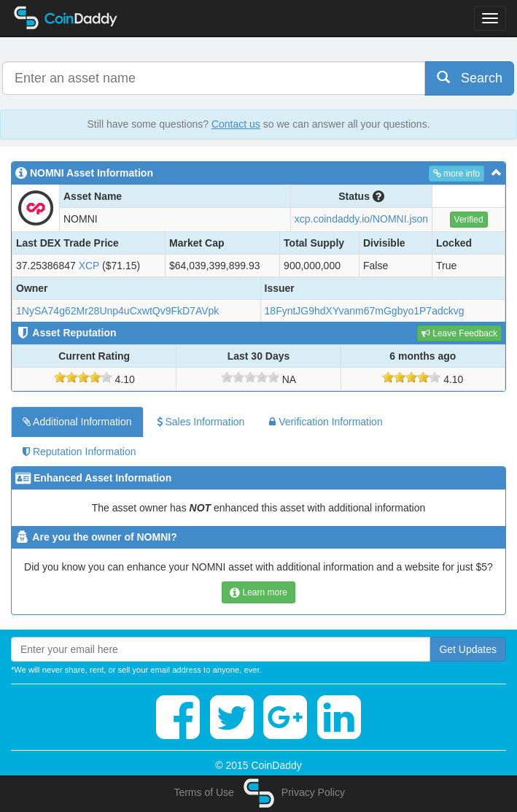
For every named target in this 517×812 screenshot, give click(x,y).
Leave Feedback (459, 333)
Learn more (258, 592)
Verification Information (326, 422)
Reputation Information (79, 452)
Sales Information (201, 422)
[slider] (83, 377)
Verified (469, 220)
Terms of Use (203, 792)
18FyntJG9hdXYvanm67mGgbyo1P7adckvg (365, 311)
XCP (89, 266)
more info (456, 174)
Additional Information (77, 422)
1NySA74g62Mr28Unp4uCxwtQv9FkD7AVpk (117, 311)
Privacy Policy (313, 792)
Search (470, 78)
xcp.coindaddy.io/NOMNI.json (361, 219)
